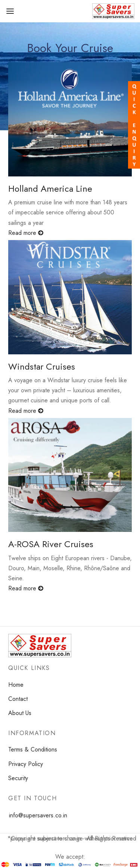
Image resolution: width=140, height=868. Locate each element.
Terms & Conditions (33, 749)
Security (18, 778)
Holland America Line (50, 189)
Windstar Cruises (42, 366)
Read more (26, 233)
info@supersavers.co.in (38, 815)
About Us (20, 713)
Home (16, 685)
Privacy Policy (26, 764)
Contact (18, 699)
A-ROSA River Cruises (51, 544)
